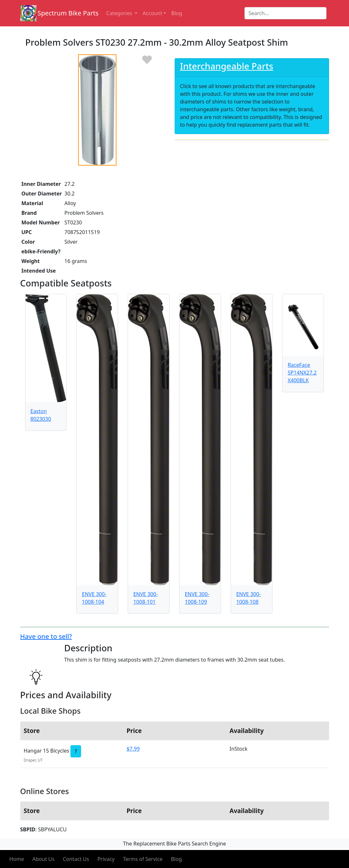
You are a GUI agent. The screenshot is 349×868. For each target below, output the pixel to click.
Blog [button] (177, 13)
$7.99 (133, 749)
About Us (44, 859)
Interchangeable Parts (227, 66)
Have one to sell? (46, 636)
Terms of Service (143, 859)
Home (17, 859)
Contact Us (76, 859)
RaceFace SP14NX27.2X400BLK (302, 373)
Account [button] (152, 13)
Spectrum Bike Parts (68, 13)
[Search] (285, 13)
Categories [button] (120, 13)
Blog (176, 859)
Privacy (106, 859)
